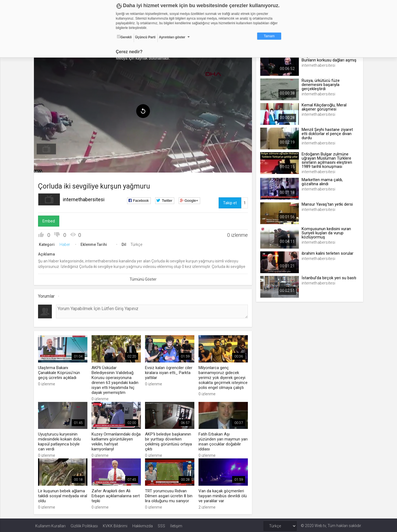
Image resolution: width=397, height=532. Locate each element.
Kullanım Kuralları (50, 524)
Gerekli (124, 37)
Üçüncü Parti (145, 37)
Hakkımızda (143, 524)
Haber (66, 244)
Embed (50, 220)
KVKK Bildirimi (115, 524)
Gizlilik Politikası (84, 524)
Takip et (229, 202)
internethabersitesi (85, 199)
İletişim (176, 524)
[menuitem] (48, 148)
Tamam (269, 36)
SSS (161, 524)
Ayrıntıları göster (172, 37)
